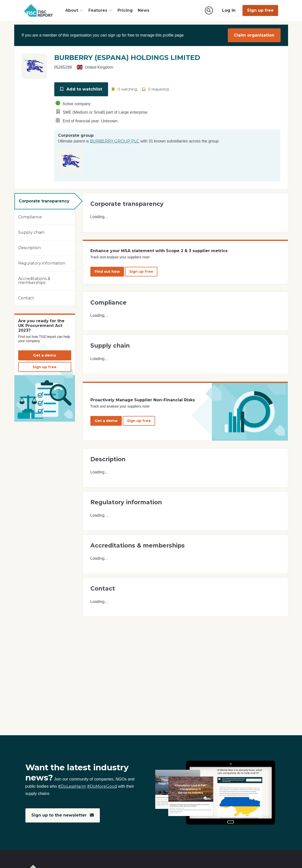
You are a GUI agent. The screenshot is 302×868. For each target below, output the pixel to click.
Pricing (125, 10)
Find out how (107, 272)
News (144, 10)
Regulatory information (42, 263)
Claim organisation (254, 35)
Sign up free (260, 10)
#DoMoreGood (102, 786)
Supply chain (31, 232)
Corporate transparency (44, 201)
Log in (229, 10)
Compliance (30, 217)
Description (30, 248)
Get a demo (45, 355)
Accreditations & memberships (34, 281)
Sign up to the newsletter (63, 815)
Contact (26, 298)
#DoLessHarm (72, 786)
